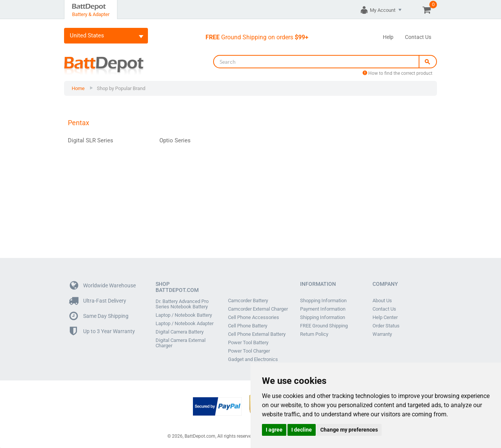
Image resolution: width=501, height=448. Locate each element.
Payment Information (323, 309)
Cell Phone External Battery (257, 334)
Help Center (385, 317)
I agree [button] (274, 430)
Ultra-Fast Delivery (98, 301)
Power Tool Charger (249, 351)
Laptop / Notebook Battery (184, 315)
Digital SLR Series (91, 140)
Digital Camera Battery (180, 332)
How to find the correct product (397, 73)
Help (388, 37)
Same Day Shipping (99, 316)
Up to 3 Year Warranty (102, 331)
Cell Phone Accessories (254, 317)
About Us (382, 301)
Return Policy (314, 334)
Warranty (382, 334)
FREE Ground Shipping (324, 326)
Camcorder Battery (248, 301)
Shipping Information (323, 317)
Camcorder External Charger (258, 309)
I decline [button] (302, 430)
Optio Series (175, 140)
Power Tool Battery (248, 343)
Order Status (386, 326)
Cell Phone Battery (248, 326)
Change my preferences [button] (349, 430)
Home (78, 88)
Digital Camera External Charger (181, 343)
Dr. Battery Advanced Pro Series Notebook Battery (182, 304)
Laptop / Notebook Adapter (185, 324)
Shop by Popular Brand (121, 88)
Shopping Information (323, 301)
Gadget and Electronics (253, 359)
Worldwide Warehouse (103, 286)
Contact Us (418, 37)
